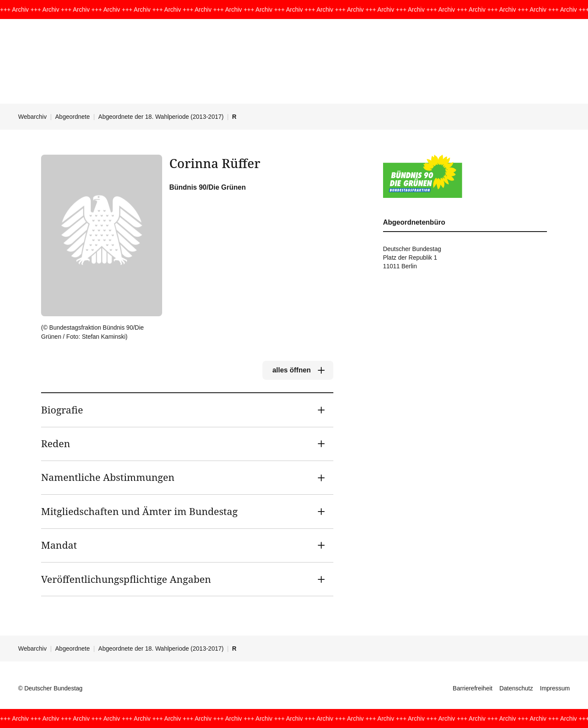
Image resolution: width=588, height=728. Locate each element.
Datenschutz (516, 688)
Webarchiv (32, 117)
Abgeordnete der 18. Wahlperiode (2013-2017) (161, 117)
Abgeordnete (73, 117)
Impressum (555, 688)
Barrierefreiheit (473, 688)
